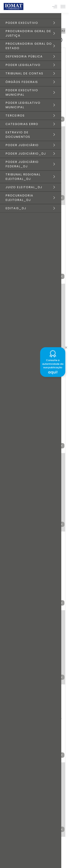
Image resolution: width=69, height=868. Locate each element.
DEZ (63, 31)
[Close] (66, 347)
